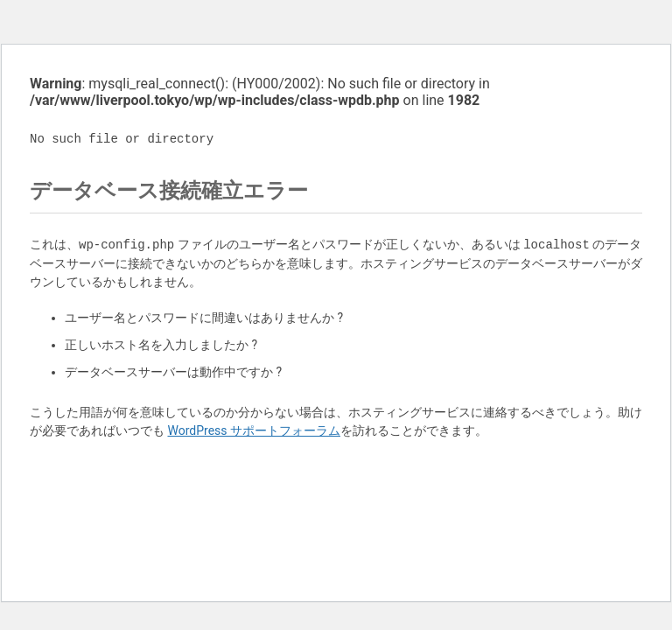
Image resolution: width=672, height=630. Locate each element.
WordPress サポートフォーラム (254, 430)
